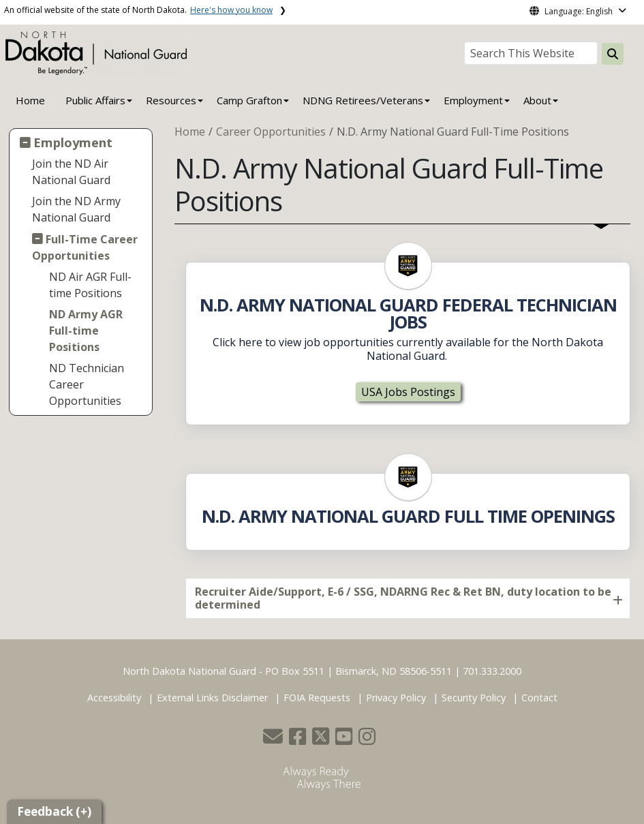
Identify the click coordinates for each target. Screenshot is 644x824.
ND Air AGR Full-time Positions (90, 285)
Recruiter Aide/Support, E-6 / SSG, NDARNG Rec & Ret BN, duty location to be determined (403, 598)
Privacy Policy (396, 698)
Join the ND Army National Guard (76, 209)
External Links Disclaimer (212, 698)
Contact (539, 698)
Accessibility (114, 698)
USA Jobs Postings (408, 392)
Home (30, 100)
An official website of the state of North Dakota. (138, 10)
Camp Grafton (249, 100)
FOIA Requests (317, 698)
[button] (274, 740)
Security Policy (474, 698)
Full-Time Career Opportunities (85, 247)
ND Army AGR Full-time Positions (86, 331)
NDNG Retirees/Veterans (363, 100)
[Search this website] (613, 54)
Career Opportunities (271, 132)
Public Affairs (95, 100)
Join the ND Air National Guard (71, 172)
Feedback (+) (54, 811)
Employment (73, 142)
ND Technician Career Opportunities (87, 384)
